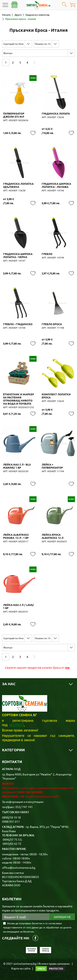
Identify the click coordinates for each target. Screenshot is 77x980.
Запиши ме (62, 917)
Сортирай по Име (13, 44)
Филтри (8, 53)
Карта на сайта (21, 968)
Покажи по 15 (43, 44)
